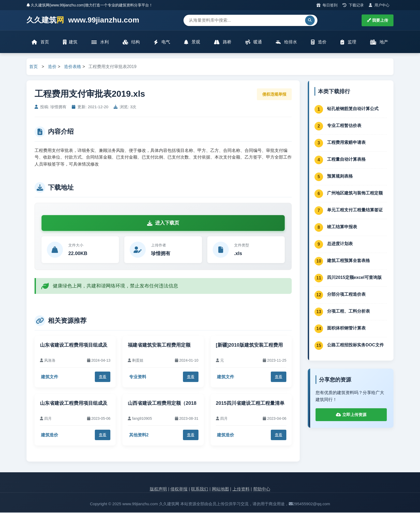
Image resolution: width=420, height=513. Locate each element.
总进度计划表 (340, 244)
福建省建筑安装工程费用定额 (159, 345)
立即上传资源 (351, 415)
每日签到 (327, 5)
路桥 (223, 42)
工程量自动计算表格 (346, 160)
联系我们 (200, 489)
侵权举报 (179, 489)
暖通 (254, 42)
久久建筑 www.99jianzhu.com (83, 20)
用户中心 (379, 5)
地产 (379, 42)
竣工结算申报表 (342, 227)
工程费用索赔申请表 (346, 143)
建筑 (70, 42)
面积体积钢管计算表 (346, 328)
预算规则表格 (340, 176)
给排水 (286, 42)
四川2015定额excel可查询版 (354, 278)
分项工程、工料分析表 (348, 311)
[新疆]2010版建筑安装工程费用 (249, 345)
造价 (319, 42)
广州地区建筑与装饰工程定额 (355, 193)
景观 (192, 42)
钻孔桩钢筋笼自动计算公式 (353, 109)
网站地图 (220, 489)
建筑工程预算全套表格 (348, 261)
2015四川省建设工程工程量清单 (250, 403)
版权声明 (158, 489)
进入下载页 (163, 223)
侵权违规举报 (274, 94)
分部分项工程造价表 (346, 295)
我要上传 (378, 20)
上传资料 (241, 489)
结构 (131, 42)
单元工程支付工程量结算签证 (355, 210)
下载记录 (353, 5)
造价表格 (73, 67)
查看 (103, 377)
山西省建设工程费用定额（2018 (162, 403)
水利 (100, 42)
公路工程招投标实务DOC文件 (355, 345)
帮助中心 (262, 489)
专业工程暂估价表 (344, 126)
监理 (348, 42)
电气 (162, 42)
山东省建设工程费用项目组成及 (74, 345)
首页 (40, 42)
